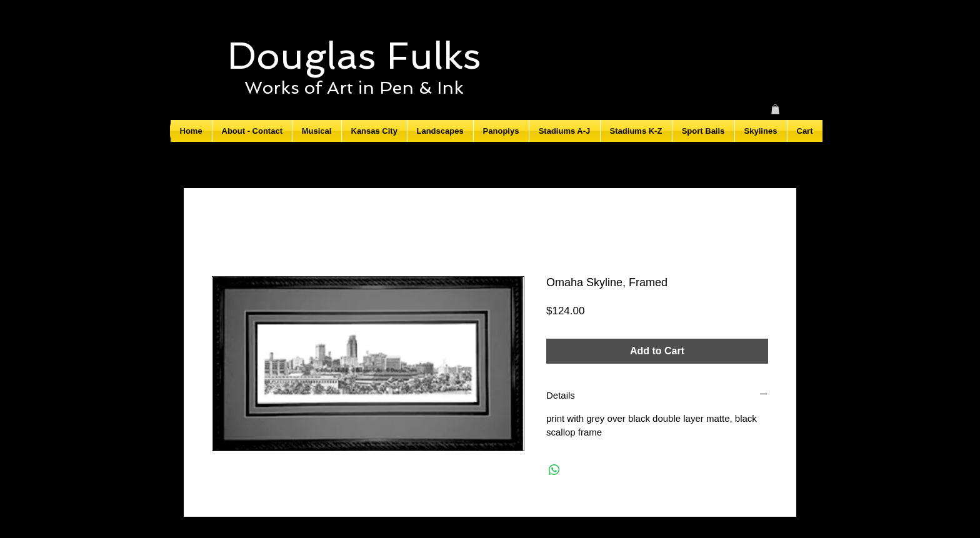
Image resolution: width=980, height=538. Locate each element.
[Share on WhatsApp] (554, 470)
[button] (775, 109)
